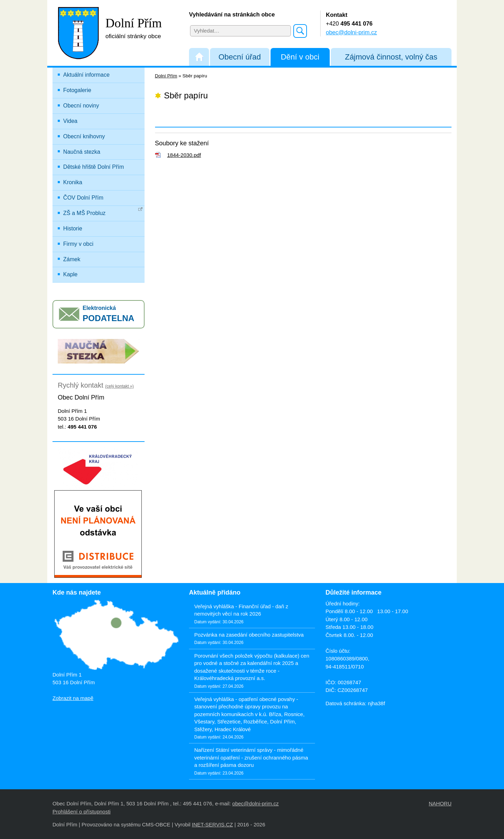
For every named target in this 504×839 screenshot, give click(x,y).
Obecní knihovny (84, 136)
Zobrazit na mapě (73, 698)
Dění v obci (300, 57)
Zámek (72, 259)
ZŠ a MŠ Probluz (103, 212)
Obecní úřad (240, 57)
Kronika (73, 182)
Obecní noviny (81, 106)
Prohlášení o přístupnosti (82, 812)
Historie (73, 228)
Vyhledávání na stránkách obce (232, 14)
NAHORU (440, 803)
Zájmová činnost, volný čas (391, 57)
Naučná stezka (82, 152)
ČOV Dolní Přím (83, 198)
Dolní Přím (166, 76)
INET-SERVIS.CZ (212, 824)
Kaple (71, 274)
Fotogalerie (77, 90)
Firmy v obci (78, 244)
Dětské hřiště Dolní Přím (94, 167)
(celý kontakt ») (120, 386)
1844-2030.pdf (184, 155)
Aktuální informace (87, 75)
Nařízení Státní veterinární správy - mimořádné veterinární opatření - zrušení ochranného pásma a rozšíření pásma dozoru (251, 757)
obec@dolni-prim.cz (351, 32)
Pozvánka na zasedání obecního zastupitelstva (249, 635)
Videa (71, 121)
